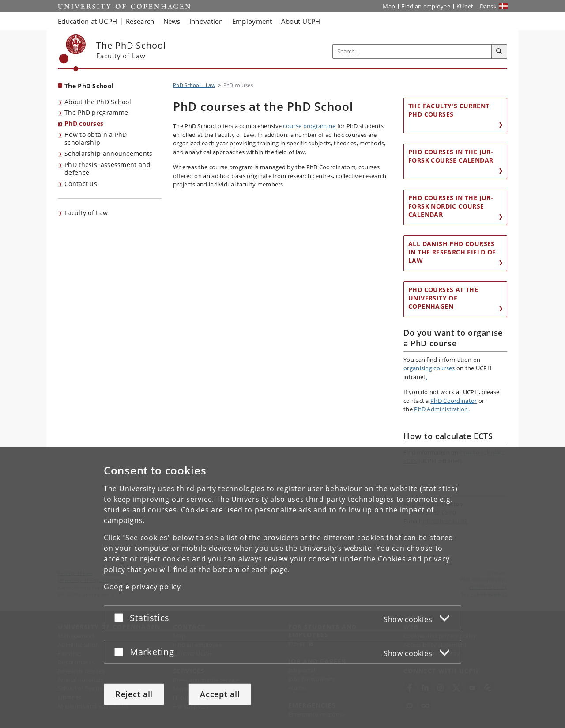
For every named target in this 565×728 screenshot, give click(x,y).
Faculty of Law (86, 213)
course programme (309, 126)
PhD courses (84, 123)
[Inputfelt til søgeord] (412, 51)
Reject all (134, 694)
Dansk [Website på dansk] (488, 6)
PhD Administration (441, 409)
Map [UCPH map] (389, 6)
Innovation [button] (206, 21)
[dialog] (282, 588)
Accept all (220, 694)
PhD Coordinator (454, 401)
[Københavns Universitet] (73, 53)
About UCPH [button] (301, 21)
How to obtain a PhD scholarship (96, 139)
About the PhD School (98, 102)
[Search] (499, 52)
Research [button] (140, 21)
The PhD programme (96, 112)
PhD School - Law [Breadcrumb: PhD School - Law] (194, 85)
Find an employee (426, 6)
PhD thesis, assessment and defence (107, 169)
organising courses (429, 368)
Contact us (81, 184)
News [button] (172, 21)
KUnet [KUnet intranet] (465, 6)
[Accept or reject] (121, 617)
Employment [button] (252, 21)
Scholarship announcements (109, 154)
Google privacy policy (142, 587)
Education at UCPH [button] (87, 21)
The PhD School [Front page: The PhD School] (89, 86)
